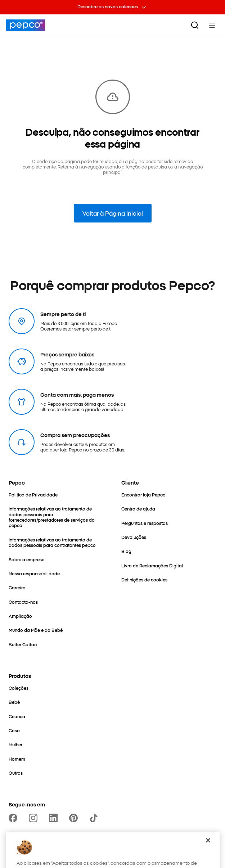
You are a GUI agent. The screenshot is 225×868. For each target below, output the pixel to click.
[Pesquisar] (195, 25)
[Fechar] (208, 849)
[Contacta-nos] (23, 602)
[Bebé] (14, 702)
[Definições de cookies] (144, 579)
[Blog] (126, 551)
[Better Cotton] (23, 644)
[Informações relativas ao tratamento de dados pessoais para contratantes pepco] (56, 542)
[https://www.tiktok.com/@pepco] (95, 818)
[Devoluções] (134, 537)
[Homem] (17, 759)
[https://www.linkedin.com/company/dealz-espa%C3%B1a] (55, 818)
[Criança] (17, 716)
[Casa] (14, 730)
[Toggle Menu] (212, 25)
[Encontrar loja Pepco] (143, 494)
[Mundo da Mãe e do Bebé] (36, 630)
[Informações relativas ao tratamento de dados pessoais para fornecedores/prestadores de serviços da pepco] (56, 517)
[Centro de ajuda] (138, 509)
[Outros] (16, 773)
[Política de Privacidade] (33, 494)
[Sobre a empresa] (27, 559)
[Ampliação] (20, 616)
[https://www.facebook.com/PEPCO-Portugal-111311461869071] (14, 818)
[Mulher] (15, 744)
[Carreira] (17, 587)
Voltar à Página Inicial (113, 213)
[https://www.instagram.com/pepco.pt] (35, 818)
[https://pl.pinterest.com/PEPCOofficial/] (75, 818)
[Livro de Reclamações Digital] (152, 565)
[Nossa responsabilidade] (34, 573)
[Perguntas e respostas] (145, 523)
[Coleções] (19, 688)
